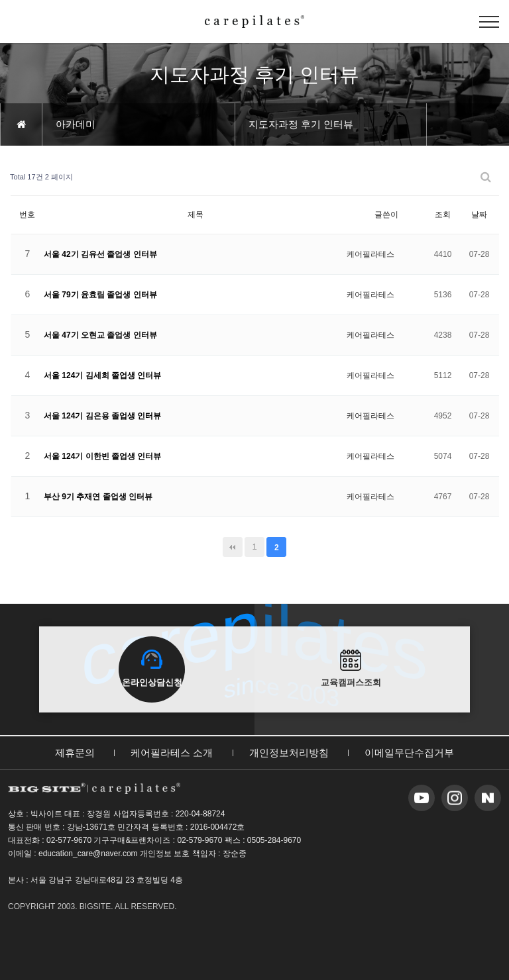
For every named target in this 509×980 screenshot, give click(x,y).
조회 (443, 215)
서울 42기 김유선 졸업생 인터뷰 (100, 254)
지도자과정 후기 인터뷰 (301, 124)
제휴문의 (75, 753)
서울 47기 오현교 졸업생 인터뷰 (100, 335)
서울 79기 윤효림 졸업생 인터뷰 (100, 295)
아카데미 (76, 124)
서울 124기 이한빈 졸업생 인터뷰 (102, 456)
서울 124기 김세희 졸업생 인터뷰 (102, 375)
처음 (233, 547)
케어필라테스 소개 (172, 753)
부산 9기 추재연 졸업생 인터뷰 (98, 497)
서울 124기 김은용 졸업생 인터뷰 (102, 416)
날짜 (479, 215)
